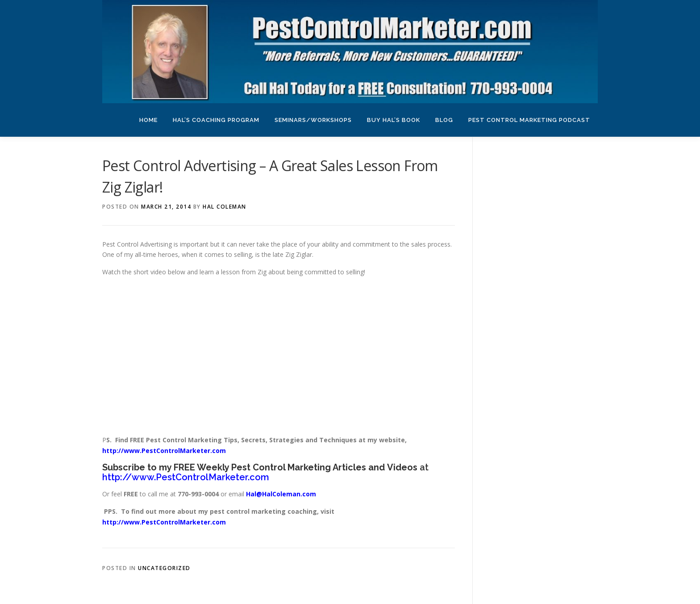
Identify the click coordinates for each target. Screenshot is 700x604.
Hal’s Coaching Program (216, 120)
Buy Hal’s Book (394, 120)
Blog (444, 120)
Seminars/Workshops (313, 120)
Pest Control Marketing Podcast (529, 120)
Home (148, 120)
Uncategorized (164, 568)
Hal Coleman (225, 207)
